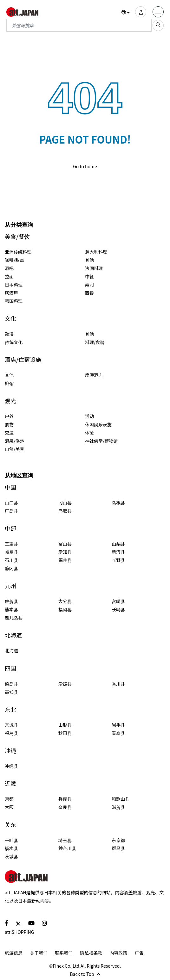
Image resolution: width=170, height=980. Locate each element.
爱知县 (65, 552)
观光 (10, 401)
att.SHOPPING (19, 932)
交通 (9, 433)
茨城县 (11, 856)
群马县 (118, 848)
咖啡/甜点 (15, 260)
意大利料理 (96, 252)
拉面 (9, 276)
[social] (7, 923)
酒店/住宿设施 (23, 359)
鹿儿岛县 (14, 618)
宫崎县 (118, 601)
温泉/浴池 (15, 441)
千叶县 (11, 840)
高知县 (11, 692)
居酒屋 (11, 293)
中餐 (89, 276)
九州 (10, 586)
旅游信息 (14, 953)
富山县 (65, 544)
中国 (10, 487)
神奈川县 (67, 848)
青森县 (118, 733)
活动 (89, 416)
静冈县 (11, 568)
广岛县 (11, 511)
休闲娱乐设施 (98, 424)
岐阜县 (11, 552)
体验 (89, 433)
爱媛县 (65, 684)
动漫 (9, 334)
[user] (141, 12)
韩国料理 (14, 301)
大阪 (9, 807)
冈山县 (65, 502)
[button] (126, 12)
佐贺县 (11, 601)
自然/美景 (15, 449)
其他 (89, 260)
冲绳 (10, 751)
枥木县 (11, 848)
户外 (9, 416)
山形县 (65, 725)
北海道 (13, 635)
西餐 (89, 293)
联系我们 (64, 953)
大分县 (65, 601)
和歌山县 (121, 799)
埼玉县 (65, 840)
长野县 (118, 560)
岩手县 (118, 725)
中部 (10, 528)
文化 (10, 318)
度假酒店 (94, 375)
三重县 (11, 544)
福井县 (65, 560)
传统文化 (14, 342)
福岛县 (11, 733)
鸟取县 (65, 511)
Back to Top (85, 974)
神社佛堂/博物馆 (101, 441)
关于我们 (39, 953)
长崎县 (118, 609)
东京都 (118, 840)
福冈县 (65, 609)
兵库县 (65, 799)
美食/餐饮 (17, 236)
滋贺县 (118, 807)
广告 (139, 953)
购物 (9, 424)
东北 (10, 709)
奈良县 (65, 807)
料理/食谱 (95, 342)
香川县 (118, 684)
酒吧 (9, 268)
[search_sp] (158, 25)
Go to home (85, 166)
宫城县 (11, 725)
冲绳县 (11, 766)
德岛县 (11, 684)
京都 (9, 799)
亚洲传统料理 (18, 252)
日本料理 (14, 285)
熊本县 (11, 609)
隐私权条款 (91, 953)
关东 (10, 825)
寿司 (89, 285)
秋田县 (65, 733)
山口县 (11, 502)
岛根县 (118, 502)
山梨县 (118, 544)
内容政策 (119, 953)
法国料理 (94, 268)
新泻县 (118, 552)
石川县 (11, 560)
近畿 (10, 783)
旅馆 (9, 383)
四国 (10, 668)
